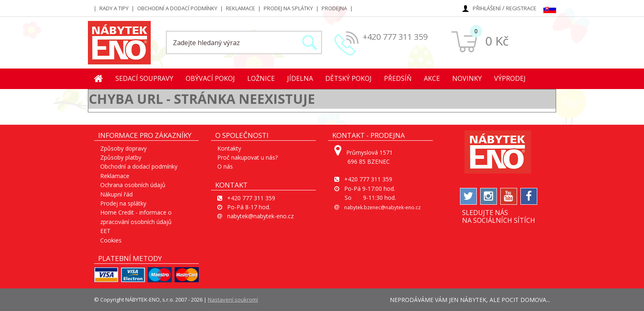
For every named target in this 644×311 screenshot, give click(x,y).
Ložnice (261, 78)
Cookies (111, 240)
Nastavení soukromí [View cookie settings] (233, 300)
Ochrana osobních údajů (133, 185)
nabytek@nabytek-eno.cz (260, 216)
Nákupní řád (116, 194)
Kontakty (229, 148)
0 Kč (497, 41)
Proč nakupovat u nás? (247, 157)
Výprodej (510, 78)
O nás (225, 166)
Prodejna (334, 8)
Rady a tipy (114, 8)
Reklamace (240, 8)
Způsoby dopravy (123, 148)
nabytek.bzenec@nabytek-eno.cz (382, 207)
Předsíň (398, 78)
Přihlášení (487, 8)
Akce (432, 78)
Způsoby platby (121, 157)
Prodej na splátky (288, 8)
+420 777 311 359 (395, 37)
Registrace (521, 8)
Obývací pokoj (210, 78)
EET (105, 231)
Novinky (467, 78)
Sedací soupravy (144, 78)
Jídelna (300, 78)
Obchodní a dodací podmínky (177, 8)
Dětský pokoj (348, 78)
